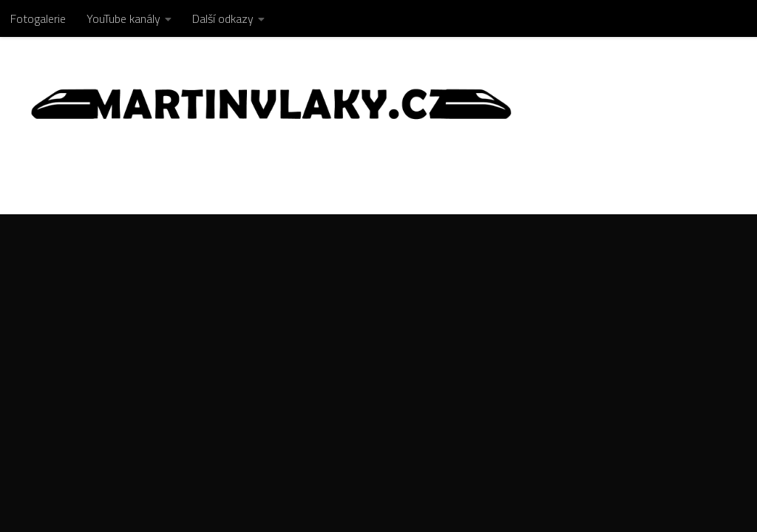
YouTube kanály (123, 18)
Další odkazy (223, 18)
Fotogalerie (38, 18)
